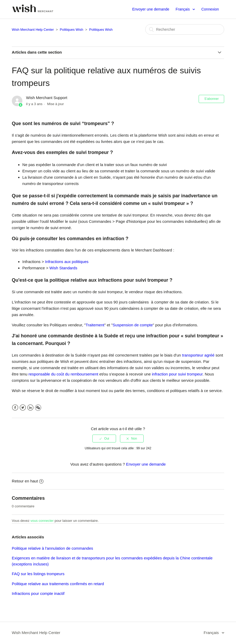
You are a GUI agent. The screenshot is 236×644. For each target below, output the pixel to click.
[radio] (104, 439)
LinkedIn (30, 408)
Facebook (15, 408)
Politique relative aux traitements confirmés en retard (58, 584)
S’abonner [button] (211, 99)
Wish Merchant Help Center (33, 30)
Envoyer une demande (151, 9)
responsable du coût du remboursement (63, 374)
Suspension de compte (133, 325)
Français (183, 9)
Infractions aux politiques (67, 262)
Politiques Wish (71, 30)
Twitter (23, 408)
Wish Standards (63, 268)
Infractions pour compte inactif (38, 593)
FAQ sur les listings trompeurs (38, 574)
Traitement (95, 325)
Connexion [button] (210, 9)
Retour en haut (28, 481)
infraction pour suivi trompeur (177, 374)
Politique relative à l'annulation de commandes (52, 548)
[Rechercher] (185, 29)
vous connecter (42, 521)
